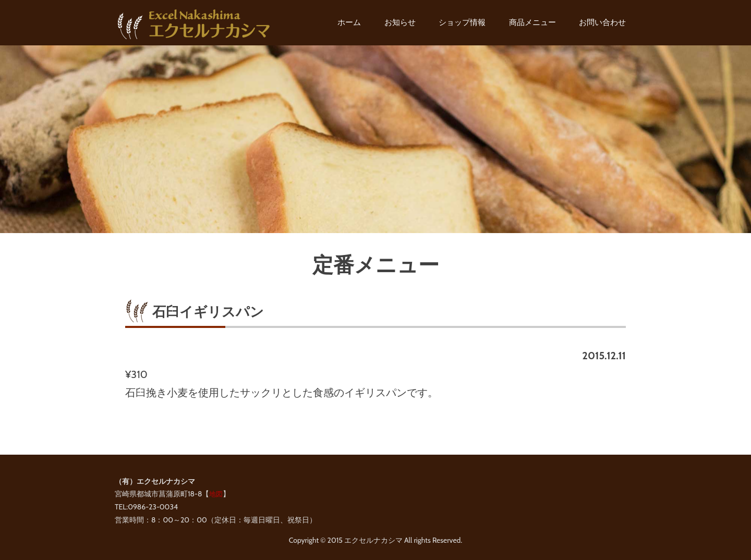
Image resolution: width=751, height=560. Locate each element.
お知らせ (400, 22)
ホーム (349, 22)
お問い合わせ (602, 22)
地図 (216, 494)
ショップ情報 (462, 22)
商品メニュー (532, 22)
